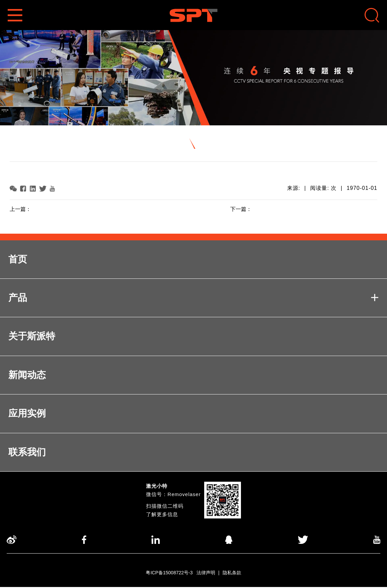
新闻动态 (27, 375)
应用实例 (27, 414)
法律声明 (206, 574)
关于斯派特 (32, 336)
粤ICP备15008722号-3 (169, 574)
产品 (193, 298)
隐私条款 (232, 574)
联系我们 (27, 453)
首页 (18, 259)
